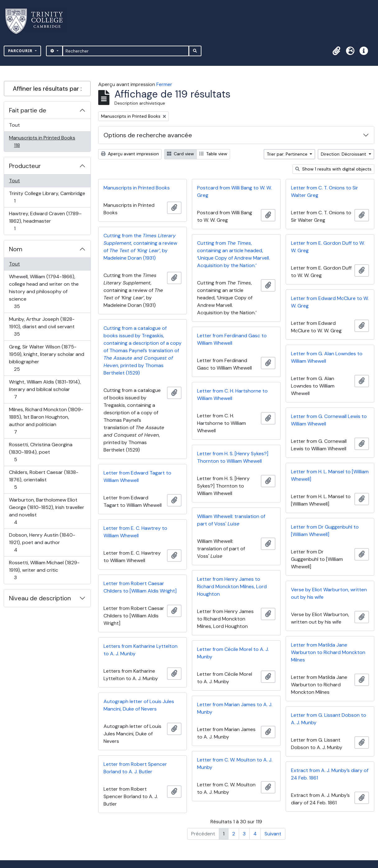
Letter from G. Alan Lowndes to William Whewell (327, 357)
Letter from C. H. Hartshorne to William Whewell (232, 395)
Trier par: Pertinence (288, 154)
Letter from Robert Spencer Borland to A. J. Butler (135, 768)
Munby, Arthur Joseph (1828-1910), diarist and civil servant (42, 327)
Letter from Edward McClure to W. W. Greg (330, 302)
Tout (14, 125)
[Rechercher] (126, 51)
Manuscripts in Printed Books (42, 141)
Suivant (273, 834)
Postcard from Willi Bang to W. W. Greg (234, 191)
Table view (213, 154)
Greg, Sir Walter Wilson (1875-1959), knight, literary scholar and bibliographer (46, 358)
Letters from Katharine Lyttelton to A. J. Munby (141, 650)
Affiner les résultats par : (47, 89)
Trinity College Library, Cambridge (47, 197)
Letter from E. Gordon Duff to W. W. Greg (328, 247)
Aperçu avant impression (130, 154)
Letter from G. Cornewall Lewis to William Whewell (329, 420)
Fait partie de (28, 110)
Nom (16, 249)
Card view (180, 154)
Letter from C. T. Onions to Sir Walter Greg (325, 191)
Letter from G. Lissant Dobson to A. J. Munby (329, 719)
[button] (336, 51)
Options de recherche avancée (148, 135)
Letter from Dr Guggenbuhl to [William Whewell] (325, 531)
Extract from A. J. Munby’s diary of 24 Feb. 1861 (330, 774)
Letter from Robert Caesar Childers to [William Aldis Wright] (140, 587)
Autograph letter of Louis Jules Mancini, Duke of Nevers (139, 705)
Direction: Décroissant (344, 154)
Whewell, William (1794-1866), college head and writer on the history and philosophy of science (44, 291)
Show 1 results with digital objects (333, 169)
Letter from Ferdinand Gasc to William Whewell (232, 339)
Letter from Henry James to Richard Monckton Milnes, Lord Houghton (232, 586)
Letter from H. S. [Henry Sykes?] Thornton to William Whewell (233, 457)
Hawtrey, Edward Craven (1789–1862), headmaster (45, 221)
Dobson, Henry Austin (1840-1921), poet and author (42, 542)
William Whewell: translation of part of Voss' (231, 520)
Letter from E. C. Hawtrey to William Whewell (135, 532)
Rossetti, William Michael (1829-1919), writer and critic (44, 570)
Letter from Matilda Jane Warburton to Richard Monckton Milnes (328, 652)
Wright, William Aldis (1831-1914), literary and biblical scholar (45, 389)
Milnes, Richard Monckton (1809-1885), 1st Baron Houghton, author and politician (46, 421)
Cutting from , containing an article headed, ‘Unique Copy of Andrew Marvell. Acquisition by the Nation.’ (233, 254)
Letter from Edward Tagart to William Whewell (137, 477)
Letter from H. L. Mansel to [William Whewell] (330, 475)
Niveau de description (40, 598)
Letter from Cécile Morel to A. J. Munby (233, 653)
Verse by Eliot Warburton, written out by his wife (329, 593)
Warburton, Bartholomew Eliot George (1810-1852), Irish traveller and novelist (46, 511)
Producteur (25, 166)
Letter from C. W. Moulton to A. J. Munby (235, 763)
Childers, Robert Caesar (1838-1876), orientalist (44, 480)
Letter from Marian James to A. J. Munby (235, 708)
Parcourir (21, 51)
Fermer (164, 84)
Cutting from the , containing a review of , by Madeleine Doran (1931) (140, 247)
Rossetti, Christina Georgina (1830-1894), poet (41, 452)
